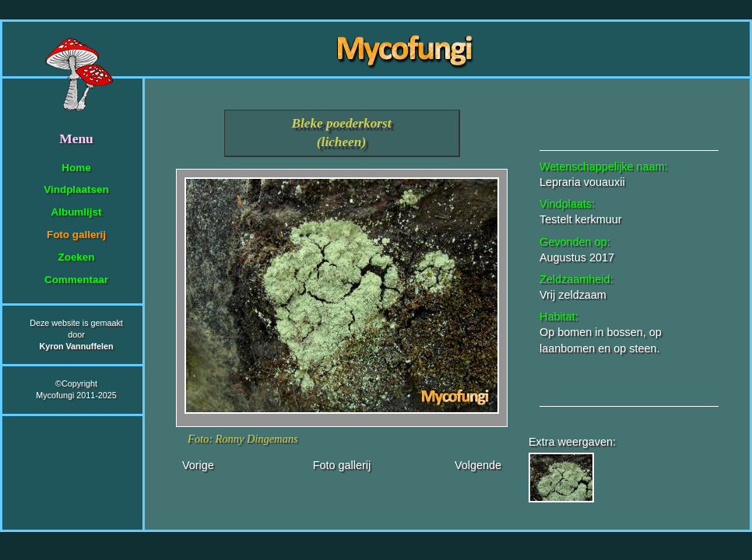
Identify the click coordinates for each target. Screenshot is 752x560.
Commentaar (76, 280)
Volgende (478, 465)
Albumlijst (77, 212)
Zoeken (76, 257)
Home (76, 168)
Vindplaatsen (76, 189)
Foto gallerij (76, 234)
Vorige (198, 465)
